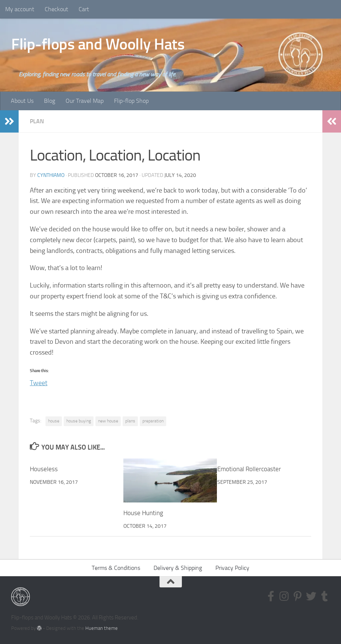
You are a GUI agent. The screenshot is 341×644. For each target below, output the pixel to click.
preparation (153, 421)
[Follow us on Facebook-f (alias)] (271, 596)
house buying (79, 421)
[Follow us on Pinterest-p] (298, 596)
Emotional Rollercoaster (249, 469)
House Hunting (143, 513)
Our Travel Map (85, 101)
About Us (22, 101)
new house (108, 421)
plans (130, 421)
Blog (50, 101)
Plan (37, 121)
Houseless (44, 469)
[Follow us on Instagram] (284, 596)
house (54, 421)
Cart (84, 9)
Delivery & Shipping (178, 568)
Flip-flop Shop (131, 101)
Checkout (56, 9)
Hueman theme (102, 628)
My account (20, 9)
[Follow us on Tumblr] (325, 596)
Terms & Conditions (116, 568)
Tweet (39, 382)
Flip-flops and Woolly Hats (98, 44)
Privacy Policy (232, 568)
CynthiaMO (51, 175)
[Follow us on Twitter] (311, 596)
